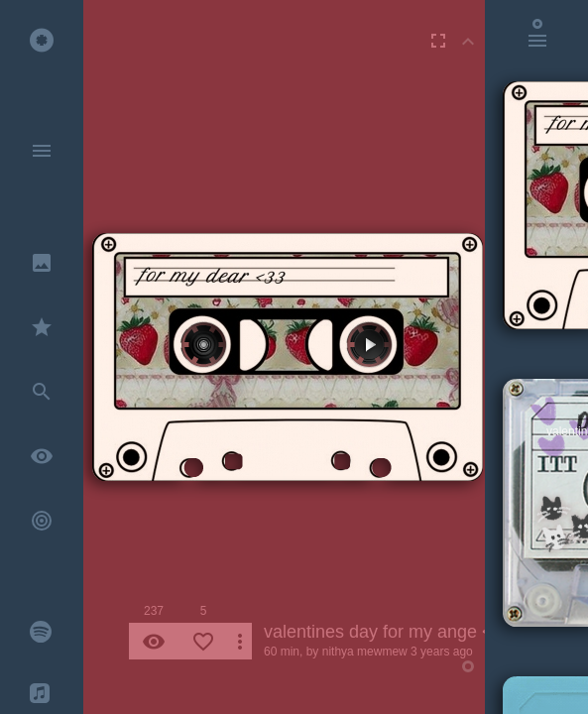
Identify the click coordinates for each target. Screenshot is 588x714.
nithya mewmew (365, 652)
